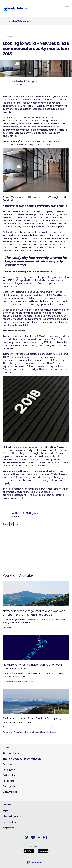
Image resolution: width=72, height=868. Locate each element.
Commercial (10, 792)
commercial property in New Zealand (33, 369)
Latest (6, 748)
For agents (9, 786)
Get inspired (10, 775)
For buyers (9, 770)
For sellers (8, 781)
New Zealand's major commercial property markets (33, 143)
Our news (8, 764)
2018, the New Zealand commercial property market (33, 211)
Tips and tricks (11, 753)
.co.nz (23, 495)
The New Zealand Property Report (22, 759)
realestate (15, 495)
